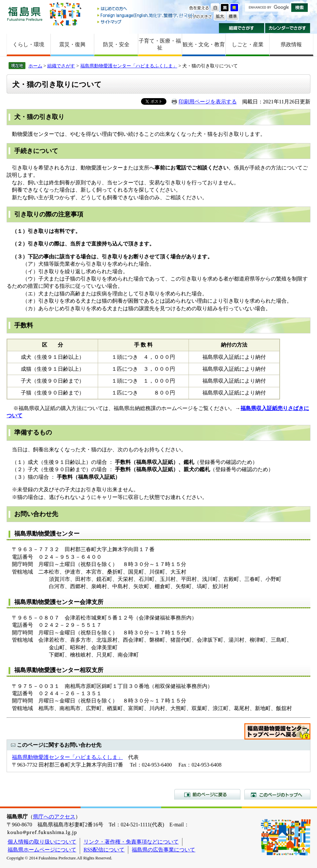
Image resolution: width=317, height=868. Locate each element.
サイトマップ (146, 22)
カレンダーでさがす (288, 28)
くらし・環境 (28, 44)
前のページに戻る (207, 794)
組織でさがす (242, 28)
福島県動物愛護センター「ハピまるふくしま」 (129, 66)
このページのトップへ (277, 794)
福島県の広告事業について (163, 850)
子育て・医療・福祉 (160, 44)
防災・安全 (116, 44)
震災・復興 (72, 44)
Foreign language (146, 15)
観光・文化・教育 (204, 44)
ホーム (35, 66)
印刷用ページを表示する (208, 102)
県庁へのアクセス (54, 817)
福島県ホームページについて (42, 850)
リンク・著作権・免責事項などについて (131, 842)
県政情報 (291, 44)
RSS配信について (104, 850)
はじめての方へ (146, 9)
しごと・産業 (248, 44)
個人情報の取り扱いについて (42, 842)
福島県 (25, 14)
